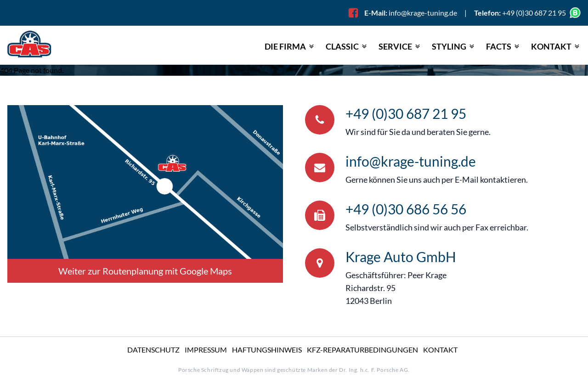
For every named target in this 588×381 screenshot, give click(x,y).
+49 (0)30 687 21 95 (406, 113)
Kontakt (440, 350)
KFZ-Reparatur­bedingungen (362, 350)
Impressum (206, 350)
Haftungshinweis (267, 350)
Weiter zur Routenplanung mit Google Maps (145, 271)
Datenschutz (153, 350)
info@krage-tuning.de (423, 13)
